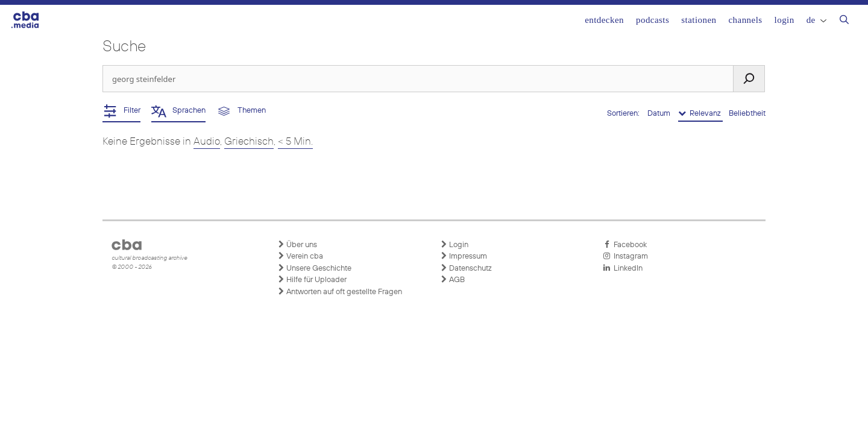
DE (816, 20)
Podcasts (653, 20)
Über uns (297, 245)
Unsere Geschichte (314, 268)
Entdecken (604, 20)
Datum (660, 114)
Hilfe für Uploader (312, 280)
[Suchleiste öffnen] (844, 21)
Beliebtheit (747, 114)
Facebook (625, 245)
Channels (745, 20)
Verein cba (300, 256)
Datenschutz (466, 268)
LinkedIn (623, 268)
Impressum (464, 256)
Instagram (625, 256)
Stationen (699, 20)
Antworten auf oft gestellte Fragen (340, 292)
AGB (452, 280)
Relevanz (700, 113)
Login (785, 20)
